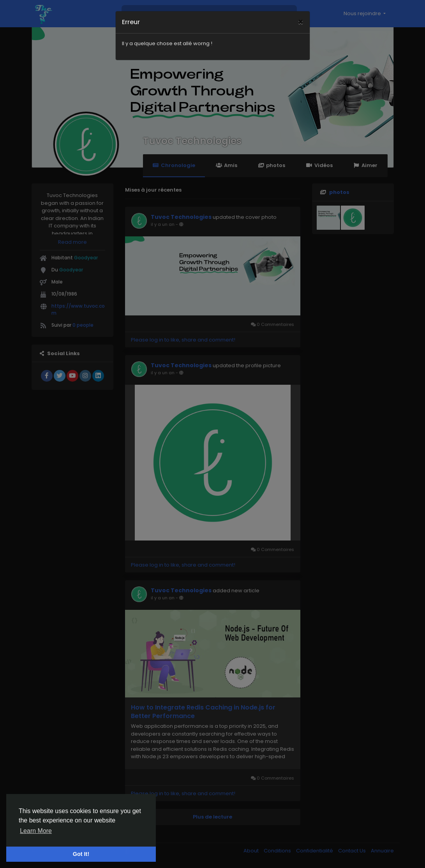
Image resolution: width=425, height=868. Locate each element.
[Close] (301, 14)
